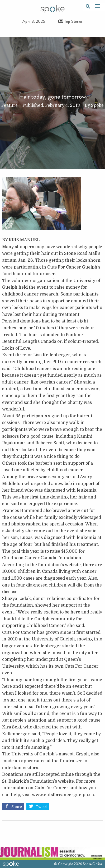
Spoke (97, 105)
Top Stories (70, 21)
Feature (9, 105)
